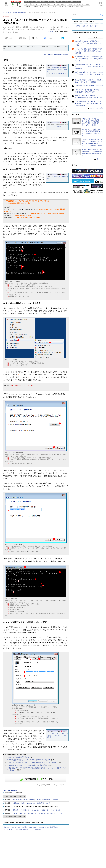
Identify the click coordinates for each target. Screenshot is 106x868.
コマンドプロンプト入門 (55, 127)
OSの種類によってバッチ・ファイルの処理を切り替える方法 (27, 765)
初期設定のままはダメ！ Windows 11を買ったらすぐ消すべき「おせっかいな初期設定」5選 (89, 59)
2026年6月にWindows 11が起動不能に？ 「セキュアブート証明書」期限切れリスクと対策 (89, 43)
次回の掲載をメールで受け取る (13, 793)
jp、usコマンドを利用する (59, 73)
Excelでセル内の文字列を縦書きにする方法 (89, 86)
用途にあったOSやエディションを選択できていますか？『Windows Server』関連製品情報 (31, 827)
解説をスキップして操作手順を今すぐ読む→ (56, 55)
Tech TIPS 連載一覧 (10, 791)
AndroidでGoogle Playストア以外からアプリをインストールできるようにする (38, 813)
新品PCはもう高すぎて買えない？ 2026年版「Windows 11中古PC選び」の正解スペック (89, 74)
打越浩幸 (51, 32)
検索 (102, 15)
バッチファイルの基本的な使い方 (18, 757)
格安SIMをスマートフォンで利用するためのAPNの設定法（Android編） (36, 800)
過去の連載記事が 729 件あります (16, 817)
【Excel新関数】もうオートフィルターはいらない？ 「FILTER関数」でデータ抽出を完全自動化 (89, 67)
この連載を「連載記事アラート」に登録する (36, 779)
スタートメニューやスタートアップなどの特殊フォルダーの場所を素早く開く (57, 735)
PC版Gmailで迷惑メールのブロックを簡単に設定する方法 (31, 803)
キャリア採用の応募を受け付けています (85, 26)
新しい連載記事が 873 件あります (16, 797)
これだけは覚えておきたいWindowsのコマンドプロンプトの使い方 (57, 70)
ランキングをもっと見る (97, 108)
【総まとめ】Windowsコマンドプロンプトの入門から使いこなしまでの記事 (32, 763)
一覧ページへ (100, 159)
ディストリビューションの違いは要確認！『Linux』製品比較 (22, 830)
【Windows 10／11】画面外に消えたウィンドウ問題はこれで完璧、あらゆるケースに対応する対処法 (89, 103)
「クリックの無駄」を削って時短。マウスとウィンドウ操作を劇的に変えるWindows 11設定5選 (89, 51)
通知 (25, 38)
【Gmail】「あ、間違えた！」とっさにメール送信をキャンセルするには (36, 810)
